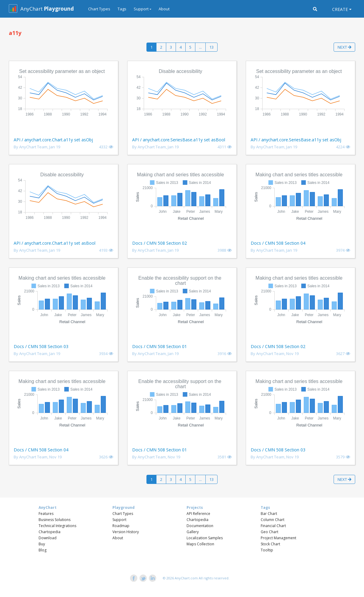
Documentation (200, 526)
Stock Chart (270, 544)
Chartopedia (50, 532)
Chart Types (99, 9)
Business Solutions (55, 520)
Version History (126, 532)
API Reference (198, 514)
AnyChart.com (186, 578)
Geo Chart (270, 532)
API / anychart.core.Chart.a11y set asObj (53, 140)
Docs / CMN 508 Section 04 (278, 243)
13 (211, 47)
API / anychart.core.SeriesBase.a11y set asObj (296, 140)
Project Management (278, 538)
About (164, 9)
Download (48, 538)
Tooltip (267, 550)
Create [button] (340, 9)
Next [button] (344, 47)
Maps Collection (200, 544)
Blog (43, 550)
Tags (122, 9)
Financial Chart (273, 526)
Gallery (193, 532)
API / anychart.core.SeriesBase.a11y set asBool (179, 140)
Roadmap (121, 526)
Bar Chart (269, 514)
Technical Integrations (57, 526)
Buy (42, 544)
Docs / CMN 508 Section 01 (160, 346)
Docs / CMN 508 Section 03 (41, 346)
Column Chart (273, 520)
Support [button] (141, 9)
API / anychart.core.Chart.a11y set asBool (55, 243)
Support (119, 520)
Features (46, 514)
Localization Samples (205, 538)
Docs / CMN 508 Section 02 (160, 243)
